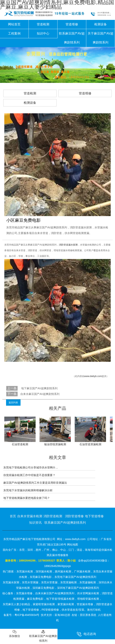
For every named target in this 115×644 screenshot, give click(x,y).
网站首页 (14, 24)
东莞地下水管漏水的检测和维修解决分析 (28, 490)
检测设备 (101, 24)
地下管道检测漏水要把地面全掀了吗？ (27, 498)
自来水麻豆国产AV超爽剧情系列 (40, 394)
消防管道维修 (74, 516)
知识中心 (43, 33)
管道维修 (72, 24)
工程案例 (14, 33)
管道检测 (43, 24)
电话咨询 (86, 634)
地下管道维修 (94, 516)
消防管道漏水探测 (68, 245)
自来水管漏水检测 (30, 516)
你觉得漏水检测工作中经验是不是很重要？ (29, 475)
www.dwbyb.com (93, 376)
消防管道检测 (53, 516)
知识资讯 (35, 523)
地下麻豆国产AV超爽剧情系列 (39, 388)
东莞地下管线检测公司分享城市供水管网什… (31, 467)
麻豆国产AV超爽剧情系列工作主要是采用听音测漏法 (35, 483)
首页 (13, 516)
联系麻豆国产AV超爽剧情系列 (72, 38)
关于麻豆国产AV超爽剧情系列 (101, 38)
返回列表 (13, 403)
